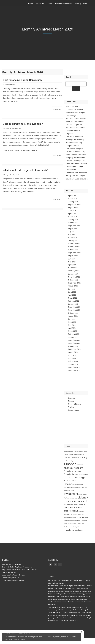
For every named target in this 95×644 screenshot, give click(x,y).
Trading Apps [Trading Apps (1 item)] (81, 524)
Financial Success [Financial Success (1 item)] (69, 478)
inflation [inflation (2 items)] (68, 487)
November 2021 (74, 310)
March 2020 (73, 358)
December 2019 (74, 367)
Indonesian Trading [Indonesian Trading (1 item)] (78, 484)
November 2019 (74, 370)
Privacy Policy (81, 4)
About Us (40, 4)
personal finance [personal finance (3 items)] (73, 508)
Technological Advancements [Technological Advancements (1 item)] (72, 521)
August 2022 (73, 286)
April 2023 (72, 265)
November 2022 (74, 277)
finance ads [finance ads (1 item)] (80, 465)
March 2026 (73, 199)
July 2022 (72, 289)
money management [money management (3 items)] (75, 501)
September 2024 (74, 226)
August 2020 (73, 352)
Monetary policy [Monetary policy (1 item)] (74, 498)
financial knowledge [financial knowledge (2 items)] (73, 471)
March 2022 (73, 298)
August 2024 (73, 229)
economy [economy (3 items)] (83, 457)
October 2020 (73, 346)
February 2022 (74, 301)
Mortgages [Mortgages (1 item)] (67, 504)
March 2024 (73, 238)
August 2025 (73, 208)
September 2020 (74, 349)
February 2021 (74, 334)
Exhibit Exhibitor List (64, 4)
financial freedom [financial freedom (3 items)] (74, 468)
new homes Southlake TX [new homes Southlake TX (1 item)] (78, 504)
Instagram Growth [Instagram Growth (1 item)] (69, 491)
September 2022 (74, 283)
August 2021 (73, 316)
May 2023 (72, 262)
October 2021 (73, 313)
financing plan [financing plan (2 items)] (81, 478)
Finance (13, 85)
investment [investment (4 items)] (71, 494)
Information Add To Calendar (12, 564)
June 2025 (72, 211)
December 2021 (74, 307)
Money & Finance (75, 404)
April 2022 (72, 295)
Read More (57, 109)
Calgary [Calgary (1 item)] (81, 451)
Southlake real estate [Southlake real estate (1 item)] (70, 517)
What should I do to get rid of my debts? (26, 170)
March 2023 (73, 268)
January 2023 (73, 274)
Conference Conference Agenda (13, 580)
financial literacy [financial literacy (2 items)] (71, 474)
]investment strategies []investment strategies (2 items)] (74, 530)
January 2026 (73, 202)
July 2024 (72, 232)
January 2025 (73, 220)
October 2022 (73, 280)
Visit (50, 4)
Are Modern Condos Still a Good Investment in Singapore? (76, 131)
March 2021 (73, 331)
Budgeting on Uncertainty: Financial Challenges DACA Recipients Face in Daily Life (76, 161)
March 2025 (73, 217)
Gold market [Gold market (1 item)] (79, 481)
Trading (71, 407)
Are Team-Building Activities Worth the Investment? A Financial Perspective (76, 122)
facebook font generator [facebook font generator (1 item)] (71, 461)
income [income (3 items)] (68, 484)
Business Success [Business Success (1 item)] (73, 451)
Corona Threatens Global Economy (23, 124)
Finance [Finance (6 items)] (70, 464)
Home (31, 4)
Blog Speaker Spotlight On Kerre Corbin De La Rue (20, 570)
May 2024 (72, 235)
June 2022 (72, 292)
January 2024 (73, 241)
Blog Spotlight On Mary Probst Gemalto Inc (17, 567)
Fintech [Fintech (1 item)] (66, 481)
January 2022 (73, 304)
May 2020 (72, 355)
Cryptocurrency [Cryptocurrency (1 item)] (72, 454)
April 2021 (72, 328)
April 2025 (72, 214)
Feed (52, 576)
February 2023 (74, 271)
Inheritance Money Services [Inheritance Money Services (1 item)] (79, 488)
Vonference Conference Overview (14, 575)
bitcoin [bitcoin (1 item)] (66, 451)
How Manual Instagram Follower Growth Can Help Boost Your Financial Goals (76, 152)
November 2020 (74, 343)
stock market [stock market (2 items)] (82, 517)
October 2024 (73, 223)
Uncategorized (15, 175)
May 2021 (72, 325)
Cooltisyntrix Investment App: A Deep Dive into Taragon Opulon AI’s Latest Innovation (77, 176)
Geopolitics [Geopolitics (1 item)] (72, 481)
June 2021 (72, 322)
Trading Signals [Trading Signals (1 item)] (77, 527)
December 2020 (74, 340)
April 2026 (72, 196)
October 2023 (73, 250)
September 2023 (74, 253)
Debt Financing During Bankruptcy (23, 80)
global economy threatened (29, 150)
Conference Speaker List (11, 578)
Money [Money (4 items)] (84, 497)
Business (13, 128)
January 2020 (73, 364)
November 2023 (74, 247)
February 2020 (74, 361)
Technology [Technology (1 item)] (84, 521)
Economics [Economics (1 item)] (74, 458)
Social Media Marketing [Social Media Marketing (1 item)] (77, 514)
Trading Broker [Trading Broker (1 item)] (68, 527)
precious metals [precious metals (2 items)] (71, 511)
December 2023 (74, 244)
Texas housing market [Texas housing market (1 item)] (70, 524)
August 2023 (73, 256)
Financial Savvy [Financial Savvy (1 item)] (83, 474)
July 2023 (72, 259)
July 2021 (72, 319)
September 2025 (74, 205)
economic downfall (14, 150)
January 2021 (73, 337)
